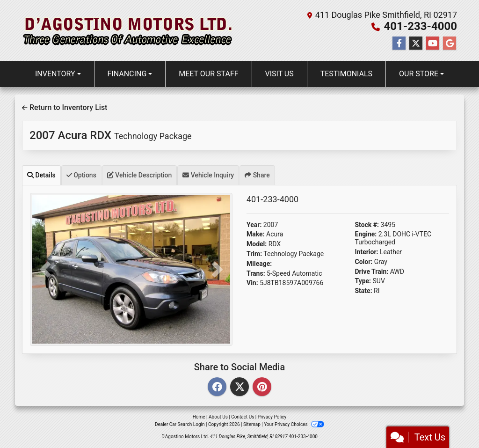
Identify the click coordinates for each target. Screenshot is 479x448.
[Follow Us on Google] (450, 44)
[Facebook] (217, 387)
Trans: (256, 273)
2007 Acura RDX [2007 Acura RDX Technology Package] (111, 135)
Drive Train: (372, 272)
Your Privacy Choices (294, 424)
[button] (45, 269)
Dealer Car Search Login (180, 424)
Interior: (367, 252)
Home (199, 417)
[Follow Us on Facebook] (399, 44)
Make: (256, 234)
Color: (364, 262)
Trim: (254, 254)
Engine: (366, 234)
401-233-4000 (420, 26)
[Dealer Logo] (128, 31)
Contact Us (243, 417)
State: (364, 291)
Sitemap (252, 424)
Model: (257, 244)
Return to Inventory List (65, 107)
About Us (218, 417)
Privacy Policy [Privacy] (272, 417)
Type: (363, 281)
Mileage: (259, 264)
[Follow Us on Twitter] (416, 44)
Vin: (252, 283)
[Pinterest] (262, 387)
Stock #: (367, 225)
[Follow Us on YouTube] (433, 44)
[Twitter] (239, 387)
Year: (254, 225)
